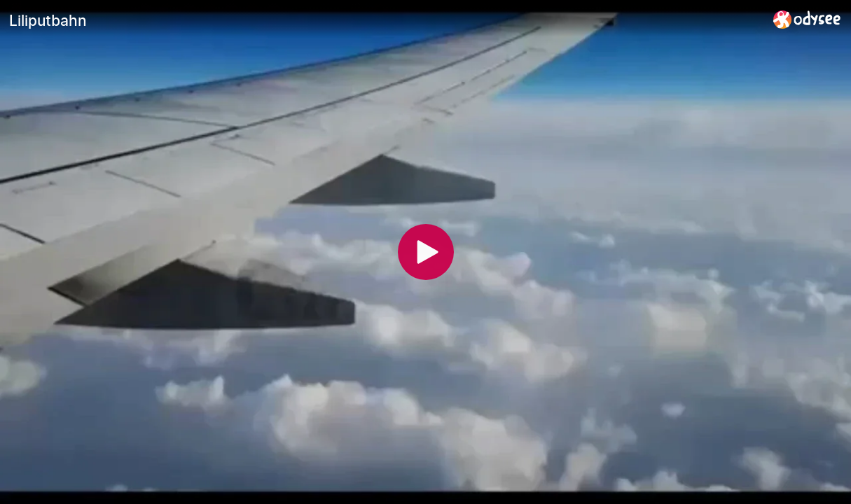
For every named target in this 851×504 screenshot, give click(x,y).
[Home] (807, 19)
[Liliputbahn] (386, 20)
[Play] (426, 252)
